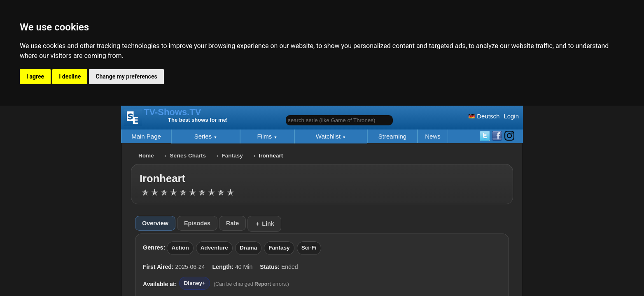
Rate (232, 223)
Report (263, 284)
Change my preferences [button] (126, 76)
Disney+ (195, 283)
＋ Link (264, 224)
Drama (248, 248)
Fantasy (232, 156)
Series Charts (188, 156)
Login (511, 116)
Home (146, 156)
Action (180, 248)
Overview (155, 223)
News (433, 136)
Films (266, 136)
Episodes (197, 223)
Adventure (214, 248)
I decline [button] (70, 76)
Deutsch (484, 116)
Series (204, 136)
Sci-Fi (309, 248)
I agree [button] (35, 76)
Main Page (146, 136)
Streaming (392, 136)
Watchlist (329, 136)
